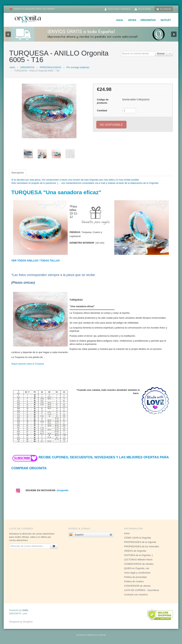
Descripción (18, 173)
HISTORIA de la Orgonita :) (138, 555)
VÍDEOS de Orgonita (135, 551)
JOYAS (132, 20)
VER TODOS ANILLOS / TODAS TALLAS (35, 261)
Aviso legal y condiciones (137, 573)
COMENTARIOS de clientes (139, 564)
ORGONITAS (148, 20)
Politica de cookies (134, 581)
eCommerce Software (85, 635)
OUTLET (166, 20)
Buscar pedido (143, 9)
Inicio (120, 20)
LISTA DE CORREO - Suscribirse (142, 590)
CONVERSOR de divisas (137, 586)
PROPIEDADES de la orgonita (140, 542)
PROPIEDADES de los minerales (142, 546)
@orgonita (63, 490)
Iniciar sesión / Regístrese (118, 9)
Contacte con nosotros (136, 595)
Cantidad (102, 110)
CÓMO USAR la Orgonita (138, 538)
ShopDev (28, 622)
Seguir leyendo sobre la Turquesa (28, 364)
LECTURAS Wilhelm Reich (138, 560)
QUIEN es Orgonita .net (137, 568)
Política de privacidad (135, 577)
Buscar (161, 53)
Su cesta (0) (164, 9)
